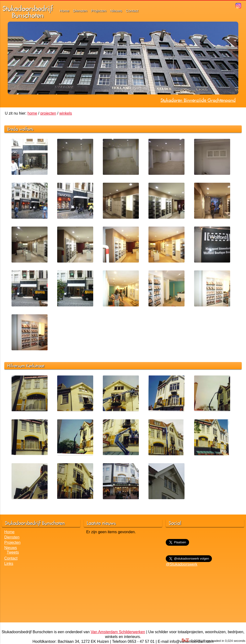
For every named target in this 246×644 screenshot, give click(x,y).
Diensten (80, 11)
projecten (48, 113)
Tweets (13, 552)
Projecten (99, 11)
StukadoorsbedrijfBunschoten (28, 12)
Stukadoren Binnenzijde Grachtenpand (198, 100)
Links (9, 564)
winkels (66, 113)
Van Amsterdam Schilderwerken (118, 632)
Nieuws (116, 11)
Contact (132, 11)
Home (64, 11)
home (32, 113)
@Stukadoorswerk (181, 564)
